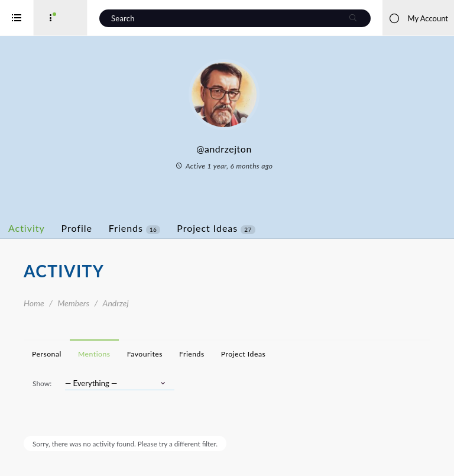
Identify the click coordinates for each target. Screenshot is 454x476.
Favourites (192, 354)
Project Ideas (263, 228)
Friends (182, 228)
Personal (94, 354)
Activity (74, 228)
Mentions (142, 354)
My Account (418, 18)
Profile (124, 228)
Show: (89, 383)
